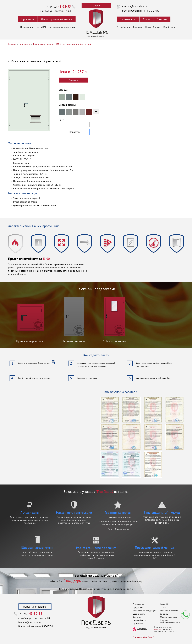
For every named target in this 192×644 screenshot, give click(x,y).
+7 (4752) (59, 7)
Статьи (147, 19)
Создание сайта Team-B (143, 637)
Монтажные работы (169, 611)
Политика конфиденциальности (170, 621)
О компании (27, 27)
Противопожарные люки (31, 341)
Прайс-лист (169, 27)
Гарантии (138, 27)
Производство (128, 19)
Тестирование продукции (62, 27)
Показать (74, 132)
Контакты (164, 614)
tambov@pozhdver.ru (135, 6)
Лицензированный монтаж (57, 19)
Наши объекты (153, 27)
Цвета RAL (41, 27)
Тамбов (96, 6)
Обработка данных (168, 617)
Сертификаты (123, 27)
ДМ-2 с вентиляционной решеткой (73, 44)
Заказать (162, 19)
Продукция (28, 19)
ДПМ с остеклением (114, 341)
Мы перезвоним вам (185, 615)
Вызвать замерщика (35, 607)
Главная (12, 44)
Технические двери (43, 44)
